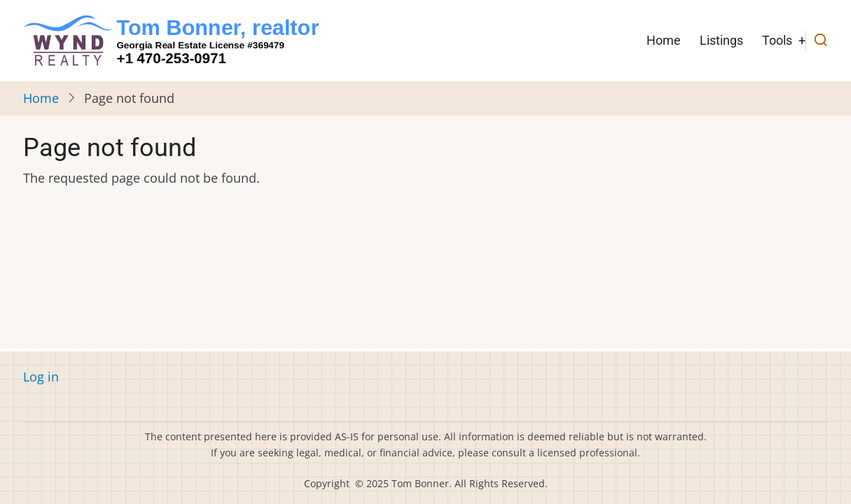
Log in (41, 377)
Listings (721, 40)
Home (664, 40)
